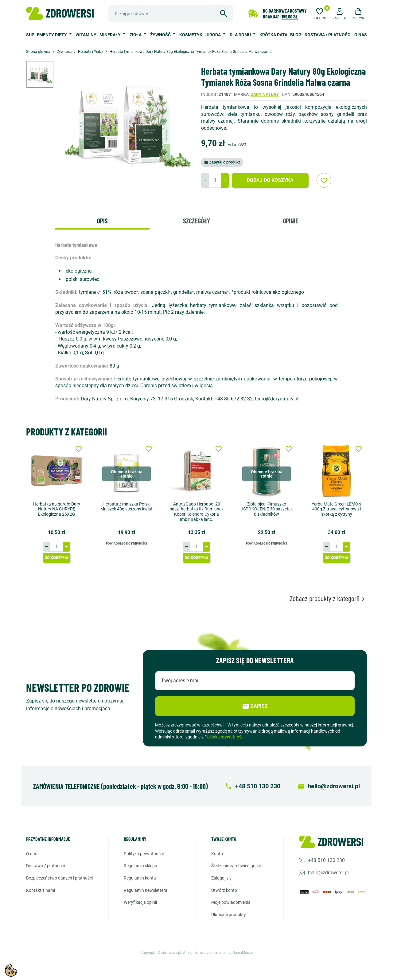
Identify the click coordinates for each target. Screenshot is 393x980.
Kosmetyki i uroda (200, 35)
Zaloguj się (221, 878)
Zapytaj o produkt (222, 162)
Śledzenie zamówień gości (236, 866)
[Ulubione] (320, 13)
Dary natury (265, 94)
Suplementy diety (47, 35)
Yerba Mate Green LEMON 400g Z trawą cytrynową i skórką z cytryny (337, 509)
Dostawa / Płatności (328, 35)
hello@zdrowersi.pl (328, 873)
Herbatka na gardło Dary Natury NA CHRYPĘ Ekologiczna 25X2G (57, 509)
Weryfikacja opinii (140, 902)
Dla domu (241, 35)
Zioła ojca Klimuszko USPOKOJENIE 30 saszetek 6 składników (267, 509)
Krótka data (273, 35)
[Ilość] (215, 180)
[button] (340, 13)
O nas (361, 35)
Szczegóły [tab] (196, 221)
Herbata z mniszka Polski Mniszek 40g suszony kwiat (126, 506)
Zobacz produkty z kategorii (328, 598)
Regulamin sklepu (140, 866)
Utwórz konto (224, 890)
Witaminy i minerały (99, 35)
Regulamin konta (140, 878)
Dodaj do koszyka (270, 180)
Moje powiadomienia (231, 902)
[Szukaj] (171, 14)
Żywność (161, 35)
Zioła (136, 35)
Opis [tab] (102, 221)
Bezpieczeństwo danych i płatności (59, 878)
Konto (217, 854)
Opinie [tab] (291, 221)
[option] (45, 74)
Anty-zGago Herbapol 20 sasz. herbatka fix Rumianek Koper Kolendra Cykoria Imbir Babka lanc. (197, 511)
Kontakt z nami (41, 890)
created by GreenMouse (234, 953)
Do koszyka (56, 558)
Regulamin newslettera (146, 890)
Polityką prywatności (224, 737)
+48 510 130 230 (326, 860)
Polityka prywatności (144, 854)
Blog (296, 35)
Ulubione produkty (229, 915)
